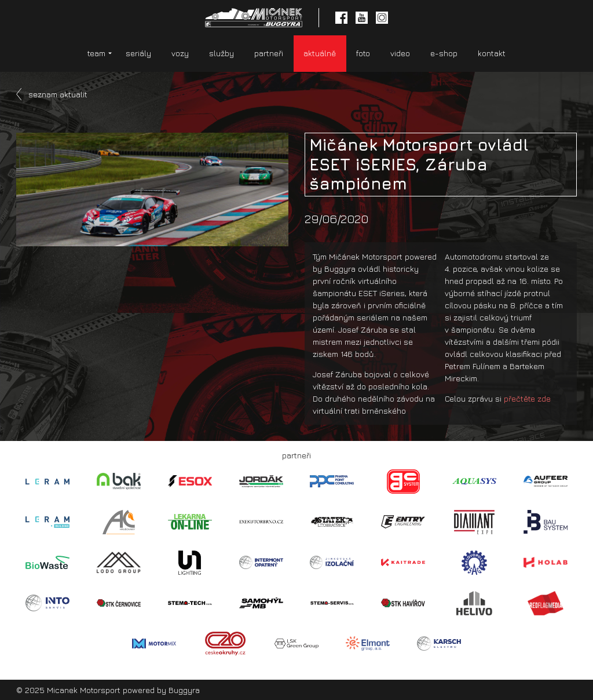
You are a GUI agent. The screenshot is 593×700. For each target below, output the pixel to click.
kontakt (492, 53)
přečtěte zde (527, 398)
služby (222, 53)
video (400, 53)
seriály (138, 53)
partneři (269, 53)
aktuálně (320, 53)
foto (363, 53)
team (96, 53)
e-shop (444, 53)
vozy (180, 53)
